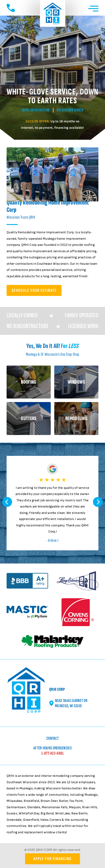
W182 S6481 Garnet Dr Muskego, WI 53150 (68, 703)
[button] (7, 503)
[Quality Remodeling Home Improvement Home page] (53, 15)
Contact (52, 738)
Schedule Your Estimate (34, 290)
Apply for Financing (52, 859)
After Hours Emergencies (52, 751)
